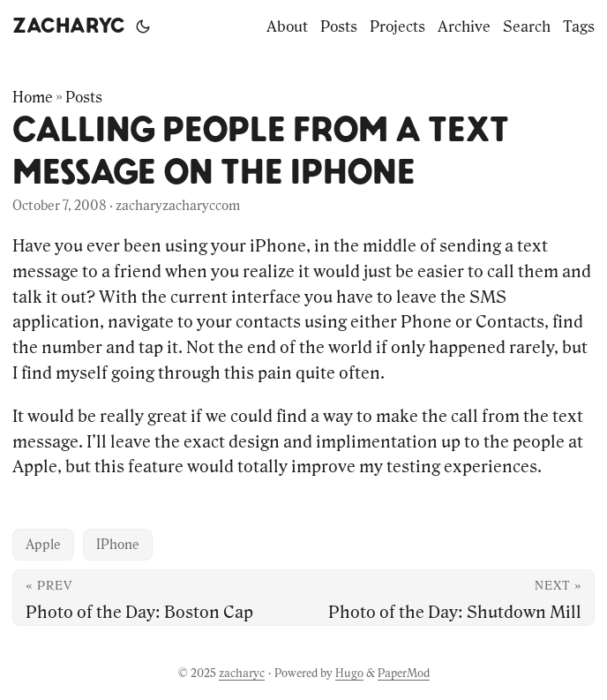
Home (33, 97)
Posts (84, 97)
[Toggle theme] (143, 26)
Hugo (349, 673)
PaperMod (404, 673)
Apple (43, 544)
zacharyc (69, 26)
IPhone (118, 544)
